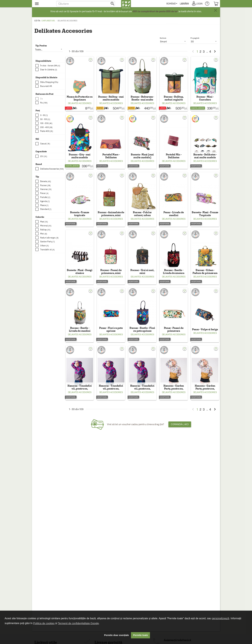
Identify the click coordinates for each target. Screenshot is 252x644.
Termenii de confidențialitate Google (78, 623)
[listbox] (204, 41)
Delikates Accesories (80, 105)
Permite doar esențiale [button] (117, 635)
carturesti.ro (48, 21)
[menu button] (44, 4)
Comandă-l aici (180, 438)
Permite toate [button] (141, 635)
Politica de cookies (44, 623)
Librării (186, 4)
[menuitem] (174, 4)
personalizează (221, 618)
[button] (86, 4)
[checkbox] (50, 66)
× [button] (216, 10)
